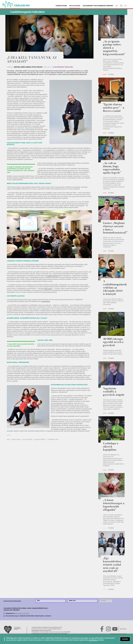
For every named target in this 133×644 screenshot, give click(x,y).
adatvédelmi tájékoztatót (22, 613)
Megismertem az (18, 613)
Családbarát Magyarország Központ (98, 6)
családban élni (53, 439)
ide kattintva (93, 640)
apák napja (16, 439)
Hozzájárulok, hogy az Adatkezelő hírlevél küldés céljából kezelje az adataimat (28, 616)
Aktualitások (75, 6)
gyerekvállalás (40, 439)
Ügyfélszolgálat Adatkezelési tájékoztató (41, 631)
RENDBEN (125, 639)
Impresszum (123, 629)
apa (8, 439)
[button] (117, 6)
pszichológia (27, 439)
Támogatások (61, 6)
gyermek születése (52, 276)
